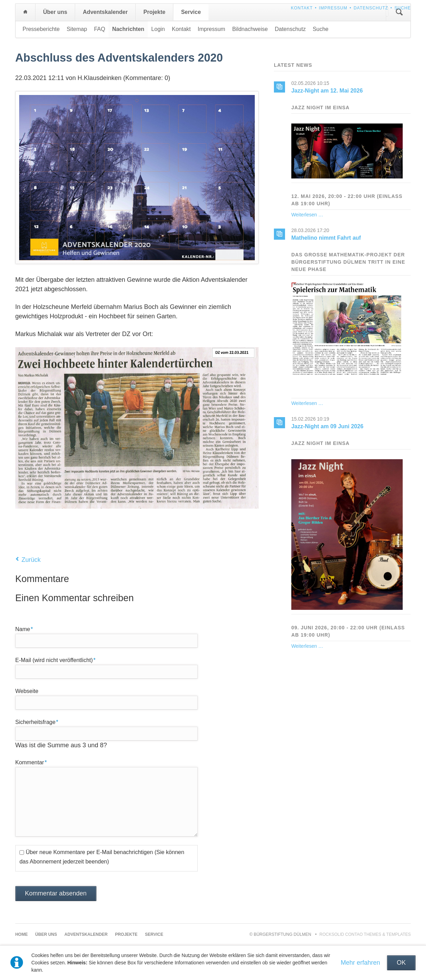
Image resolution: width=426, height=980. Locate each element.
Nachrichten (128, 29)
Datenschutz (371, 8)
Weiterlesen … (307, 215)
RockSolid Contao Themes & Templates (365, 934)
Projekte (154, 12)
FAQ (100, 29)
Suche (403, 8)
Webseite (27, 691)
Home (25, 12)
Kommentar (31, 762)
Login (158, 29)
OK (401, 963)
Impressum (333, 8)
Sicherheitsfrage (37, 722)
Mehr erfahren (360, 963)
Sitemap (77, 29)
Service (191, 12)
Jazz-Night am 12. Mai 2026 (327, 91)
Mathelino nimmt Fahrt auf (326, 238)
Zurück (31, 560)
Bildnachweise (250, 29)
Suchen (399, 12)
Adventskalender (105, 12)
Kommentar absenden (56, 893)
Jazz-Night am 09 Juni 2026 (327, 426)
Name (27, 629)
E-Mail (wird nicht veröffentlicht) (56, 660)
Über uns (55, 12)
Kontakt (302, 8)
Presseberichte (41, 29)
